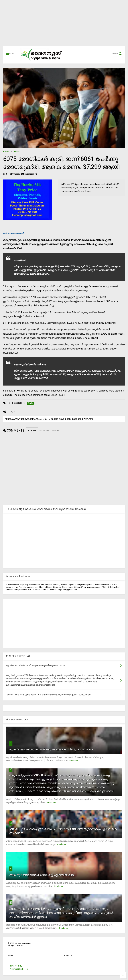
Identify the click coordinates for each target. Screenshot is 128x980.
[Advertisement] (64, 25)
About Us (68, 955)
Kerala (17, 152)
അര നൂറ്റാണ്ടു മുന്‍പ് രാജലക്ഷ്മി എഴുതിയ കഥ (41, 875)
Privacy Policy (16, 966)
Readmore (74, 761)
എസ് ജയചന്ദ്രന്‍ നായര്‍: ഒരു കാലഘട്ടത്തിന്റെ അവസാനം (51, 749)
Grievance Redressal (19, 969)
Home (6, 152)
